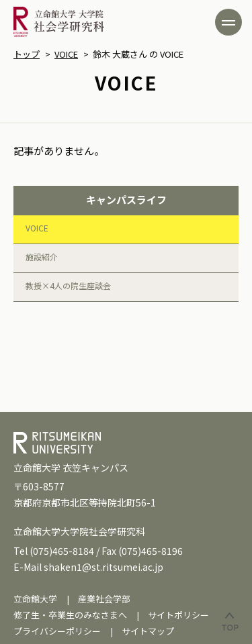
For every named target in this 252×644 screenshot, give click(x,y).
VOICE (66, 54)
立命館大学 (35, 599)
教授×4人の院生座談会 (68, 285)
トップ (27, 54)
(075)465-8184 (62, 551)
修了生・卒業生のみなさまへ (70, 615)
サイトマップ (148, 631)
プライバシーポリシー (57, 631)
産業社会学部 (104, 599)
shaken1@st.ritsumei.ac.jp (103, 567)
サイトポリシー (178, 615)
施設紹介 (42, 257)
